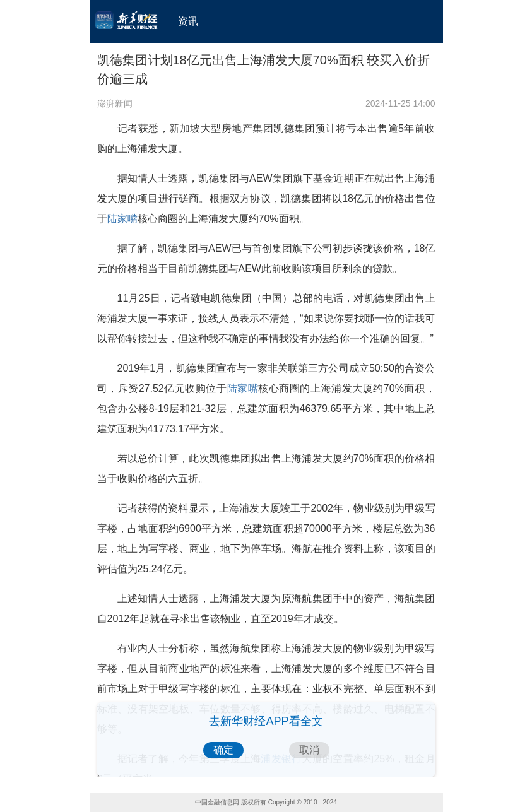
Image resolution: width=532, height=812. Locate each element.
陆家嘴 (122, 219)
